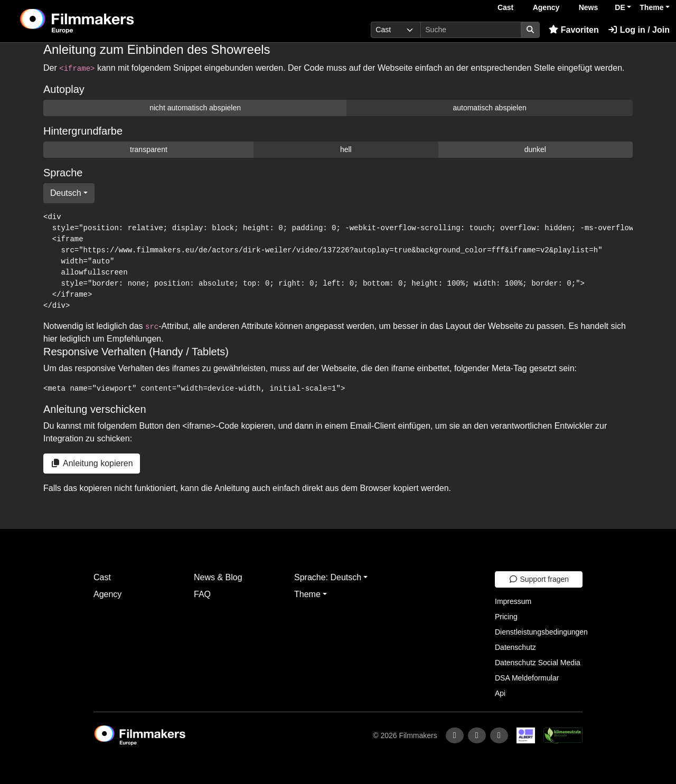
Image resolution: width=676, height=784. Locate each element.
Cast (505, 7)
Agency (546, 7)
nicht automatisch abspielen (195, 108)
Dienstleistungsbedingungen (541, 632)
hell (346, 149)
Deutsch (66, 193)
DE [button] (620, 7)
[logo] (103, 21)
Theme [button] (651, 7)
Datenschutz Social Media (538, 663)
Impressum (513, 601)
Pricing (506, 617)
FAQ (202, 594)
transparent (149, 149)
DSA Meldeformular (527, 678)
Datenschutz (515, 647)
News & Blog (218, 577)
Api (500, 693)
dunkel (535, 149)
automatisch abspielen (489, 108)
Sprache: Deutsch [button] (328, 577)
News (589, 7)
